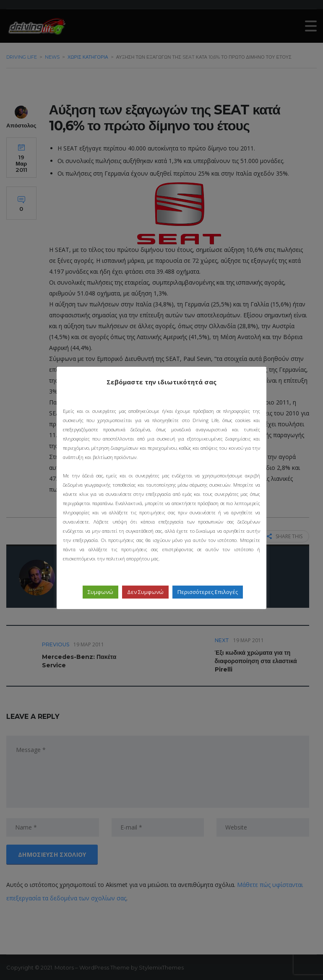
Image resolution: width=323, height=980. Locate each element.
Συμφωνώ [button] (100, 592)
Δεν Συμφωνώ (145, 592)
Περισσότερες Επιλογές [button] (208, 592)
